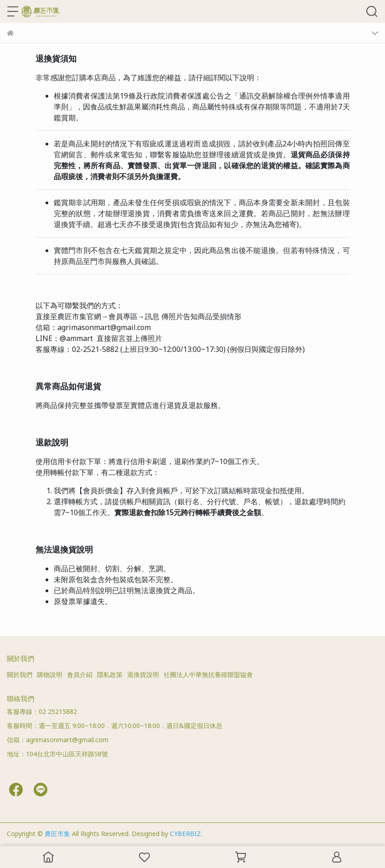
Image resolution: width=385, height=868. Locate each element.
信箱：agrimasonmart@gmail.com (58, 740)
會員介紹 (80, 674)
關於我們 (20, 674)
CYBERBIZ (185, 834)
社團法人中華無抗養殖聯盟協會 (208, 674)
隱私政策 (110, 674)
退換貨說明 (143, 674)
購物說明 (50, 674)
